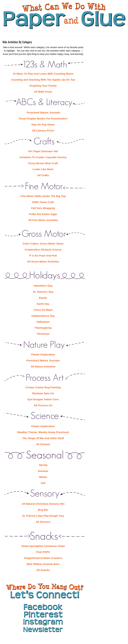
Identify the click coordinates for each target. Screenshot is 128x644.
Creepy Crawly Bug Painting (43, 387)
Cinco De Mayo (43, 310)
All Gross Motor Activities (43, 262)
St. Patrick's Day (43, 292)
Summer (43, 471)
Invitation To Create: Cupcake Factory (43, 157)
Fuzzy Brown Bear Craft (43, 163)
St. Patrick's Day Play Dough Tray (43, 516)
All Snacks (43, 570)
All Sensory (43, 522)
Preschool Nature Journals (43, 112)
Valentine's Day (43, 286)
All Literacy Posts (43, 130)
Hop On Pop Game (43, 124)
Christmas (43, 334)
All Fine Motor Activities (43, 220)
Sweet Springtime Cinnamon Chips (43, 546)
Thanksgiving (43, 328)
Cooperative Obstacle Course (43, 250)
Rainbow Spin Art (43, 393)
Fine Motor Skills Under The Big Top (43, 196)
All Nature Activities (43, 366)
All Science (43, 444)
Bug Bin (43, 510)
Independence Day (43, 316)
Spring (43, 465)
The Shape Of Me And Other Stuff (43, 438)
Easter (43, 298)
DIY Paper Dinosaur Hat (43, 151)
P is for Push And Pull (43, 256)
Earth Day (43, 304)
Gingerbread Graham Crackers (43, 558)
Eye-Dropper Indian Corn (43, 399)
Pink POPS (43, 552)
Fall (43, 483)
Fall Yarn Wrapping (43, 208)
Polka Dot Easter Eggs (43, 214)
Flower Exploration (43, 354)
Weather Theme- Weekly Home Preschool (43, 432)
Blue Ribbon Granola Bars (43, 564)
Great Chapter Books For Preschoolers (43, 118)
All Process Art (43, 405)
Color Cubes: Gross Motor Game (43, 244)
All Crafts (43, 175)
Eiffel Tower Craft (43, 202)
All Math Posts (43, 92)
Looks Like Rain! (43, 169)
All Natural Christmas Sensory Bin (43, 504)
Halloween (43, 322)
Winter (43, 477)
